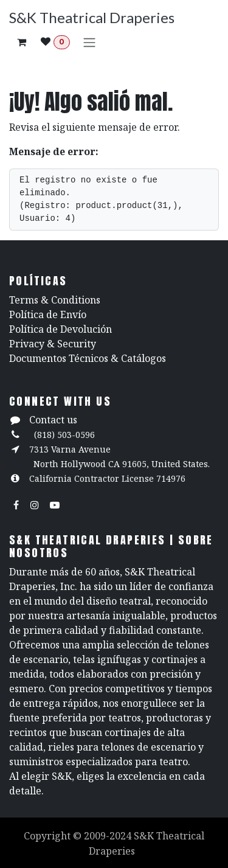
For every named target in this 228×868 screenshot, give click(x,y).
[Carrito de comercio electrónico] (21, 42)
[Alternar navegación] (89, 42)
